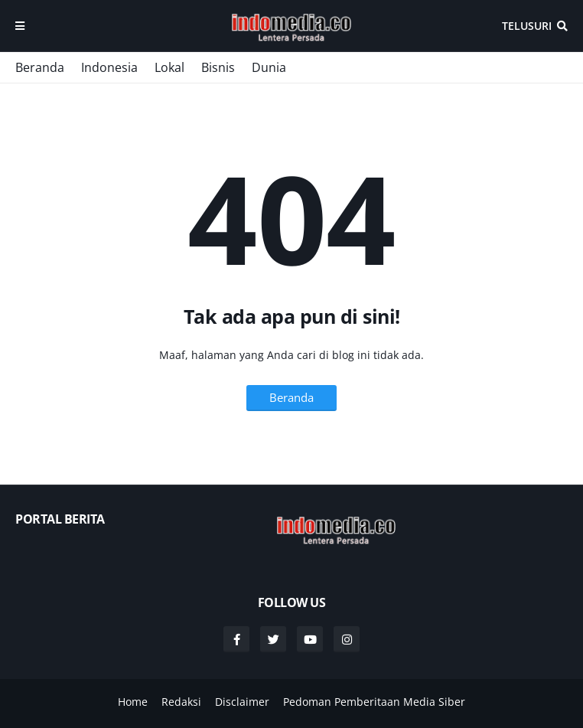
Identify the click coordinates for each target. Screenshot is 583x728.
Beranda (40, 67)
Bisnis (218, 67)
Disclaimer (242, 702)
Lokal (169, 67)
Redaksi (181, 702)
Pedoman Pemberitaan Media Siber (374, 702)
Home (133, 702)
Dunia (269, 67)
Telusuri (527, 26)
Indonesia (109, 67)
